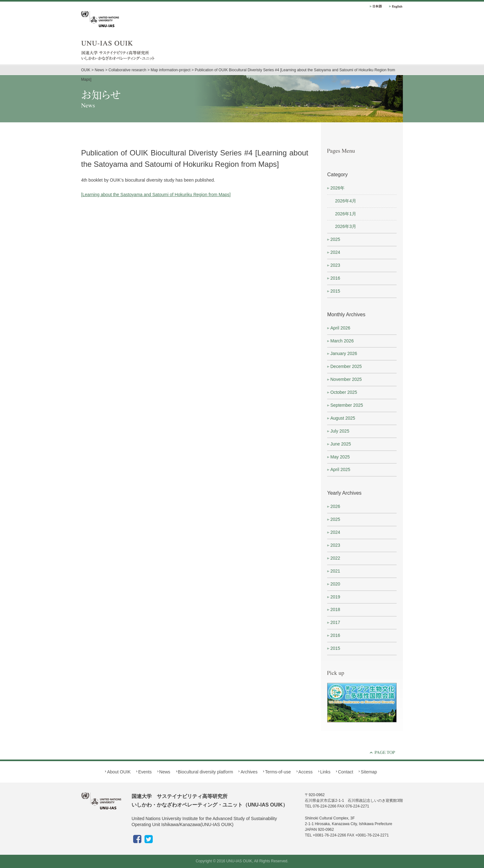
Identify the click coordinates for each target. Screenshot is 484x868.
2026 (335, 506)
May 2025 (340, 457)
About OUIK (311, 41)
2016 (335, 278)
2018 (335, 609)
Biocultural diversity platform (378, 41)
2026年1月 (346, 214)
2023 (335, 265)
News (356, 41)
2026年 (337, 188)
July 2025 (340, 431)
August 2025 (343, 418)
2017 (335, 622)
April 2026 (340, 328)
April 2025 (340, 469)
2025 (335, 239)
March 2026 (342, 341)
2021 (335, 571)
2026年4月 (346, 201)
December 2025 (346, 366)
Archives (400, 41)
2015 (335, 291)
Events (333, 41)
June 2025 (341, 444)
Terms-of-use (278, 772)
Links (325, 772)
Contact (345, 772)
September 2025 (347, 405)
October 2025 (344, 392)
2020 (335, 584)
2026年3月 (346, 226)
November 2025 (346, 379)
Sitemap (369, 772)
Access (306, 772)
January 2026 (344, 353)
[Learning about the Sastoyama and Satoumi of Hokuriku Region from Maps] (156, 195)
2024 (335, 252)
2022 (335, 558)
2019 (335, 597)
